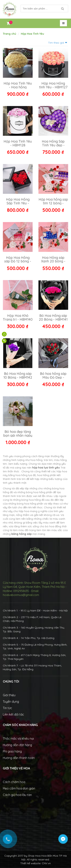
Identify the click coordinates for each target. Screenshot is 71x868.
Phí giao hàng (12, 751)
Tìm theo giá (56, 43)
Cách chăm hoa (14, 782)
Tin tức (7, 708)
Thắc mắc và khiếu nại (18, 739)
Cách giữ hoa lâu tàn (17, 795)
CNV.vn (46, 863)
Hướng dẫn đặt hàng (17, 745)
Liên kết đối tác (13, 714)
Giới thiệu (9, 695)
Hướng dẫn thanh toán (19, 758)
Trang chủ (9, 34)
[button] (63, 23)
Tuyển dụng (11, 702)
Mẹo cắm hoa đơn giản (19, 788)
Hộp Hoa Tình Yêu (32, 34)
